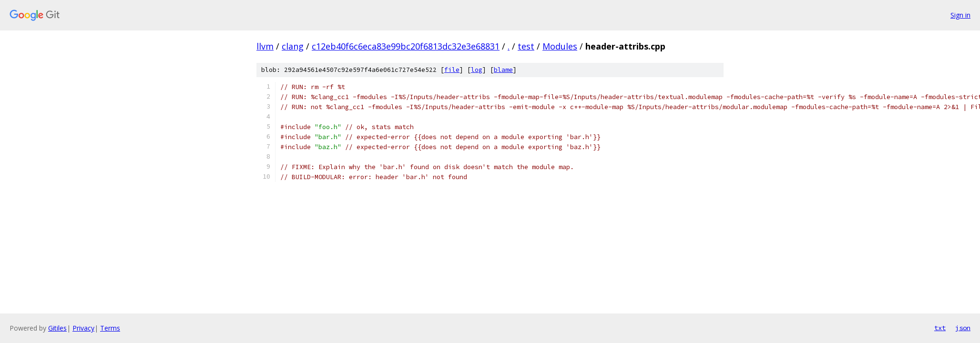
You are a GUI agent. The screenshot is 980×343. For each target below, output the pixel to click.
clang (293, 46)
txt (940, 328)
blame (503, 70)
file (452, 70)
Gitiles (57, 328)
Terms (110, 328)
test (526, 46)
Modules (560, 46)
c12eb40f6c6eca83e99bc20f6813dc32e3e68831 (406, 46)
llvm (265, 46)
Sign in (960, 15)
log (477, 70)
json (963, 328)
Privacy (83, 328)
